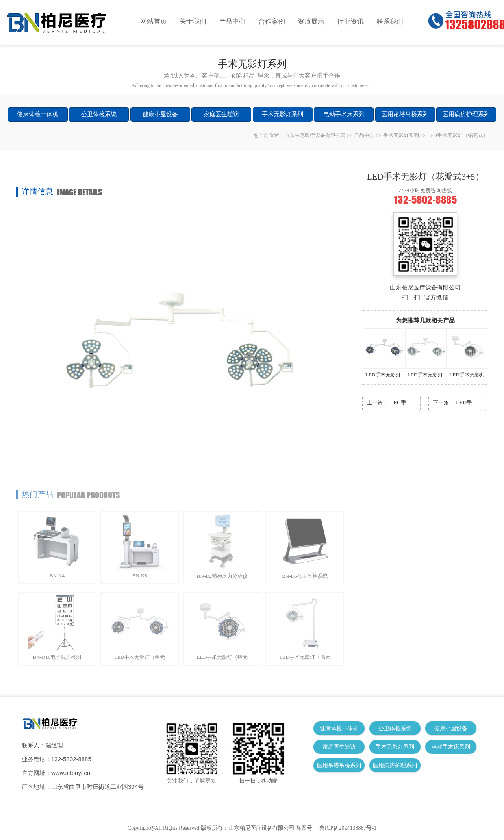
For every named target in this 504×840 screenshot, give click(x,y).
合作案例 (272, 21)
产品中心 (232, 21)
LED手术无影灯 (382, 353)
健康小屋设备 (160, 114)
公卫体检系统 (99, 114)
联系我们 (390, 21)
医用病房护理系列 (466, 114)
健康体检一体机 (38, 114)
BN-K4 (57, 572)
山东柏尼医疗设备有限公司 (315, 135)
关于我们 (193, 21)
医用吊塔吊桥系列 (405, 114)
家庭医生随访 (221, 114)
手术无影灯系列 (283, 114)
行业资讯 (350, 21)
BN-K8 (140, 572)
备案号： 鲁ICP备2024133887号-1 (336, 828)
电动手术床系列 (344, 114)
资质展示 (311, 21)
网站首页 (154, 21)
